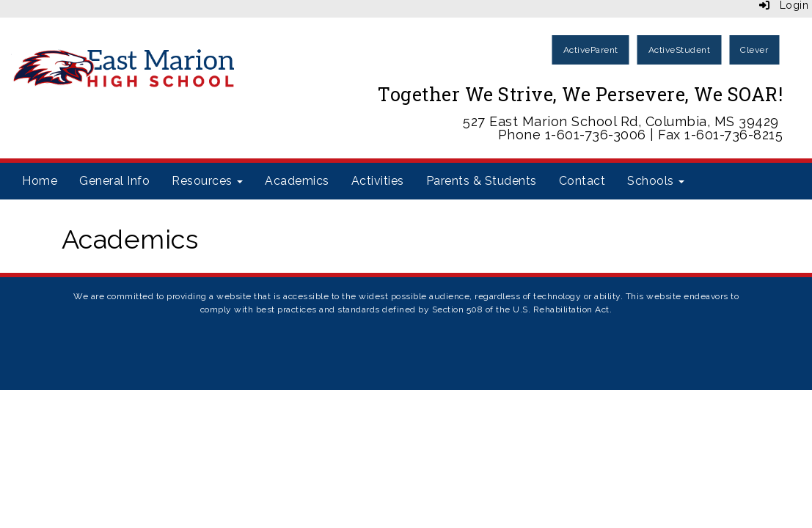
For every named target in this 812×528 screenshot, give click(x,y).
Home (40, 181)
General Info (114, 181)
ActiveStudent (680, 50)
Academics (297, 181)
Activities (378, 181)
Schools (656, 181)
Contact (582, 181)
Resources (207, 181)
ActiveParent (591, 50)
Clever (754, 50)
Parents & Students (482, 181)
